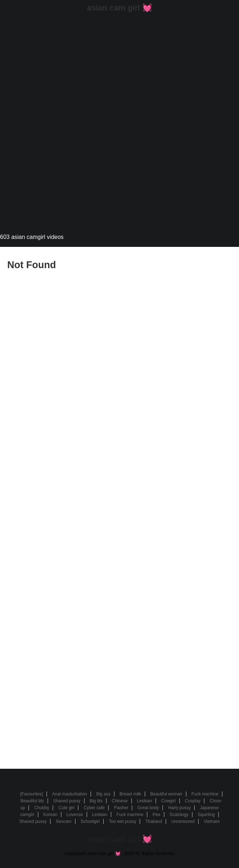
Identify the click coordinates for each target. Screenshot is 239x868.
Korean (50, 815)
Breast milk (130, 794)
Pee (157, 815)
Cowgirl (169, 801)
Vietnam (212, 821)
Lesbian (144, 801)
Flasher (121, 808)
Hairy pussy (180, 808)
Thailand (154, 821)
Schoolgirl (90, 821)
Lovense (75, 815)
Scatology (179, 815)
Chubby (42, 808)
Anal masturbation (69, 794)
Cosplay (193, 801)
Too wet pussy (122, 821)
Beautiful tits (32, 801)
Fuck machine (205, 794)
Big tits (96, 801)
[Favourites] (32, 794)
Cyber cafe (94, 808)
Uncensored (183, 821)
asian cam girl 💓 (119, 8)
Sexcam (63, 821)
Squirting (206, 815)
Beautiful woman (166, 794)
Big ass (103, 794)
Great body (148, 808)
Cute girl (67, 808)
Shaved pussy (67, 801)
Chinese (120, 801)
